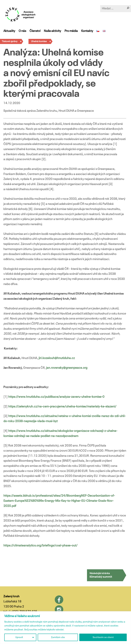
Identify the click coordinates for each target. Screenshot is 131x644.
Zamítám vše (58, 637)
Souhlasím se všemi (103, 637)
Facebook (59, 600)
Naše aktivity (52, 31)
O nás (22, 31)
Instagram (59, 610)
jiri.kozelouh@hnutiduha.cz (57, 358)
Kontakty (87, 31)
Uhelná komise (39, 41)
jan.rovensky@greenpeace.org (67, 368)
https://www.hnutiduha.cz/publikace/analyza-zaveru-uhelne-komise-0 (56, 397)
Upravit (19, 637)
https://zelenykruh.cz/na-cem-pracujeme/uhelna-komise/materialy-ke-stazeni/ (62, 407)
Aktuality (9, 31)
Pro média (71, 31)
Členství (35, 31)
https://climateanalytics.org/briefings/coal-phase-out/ (40, 546)
